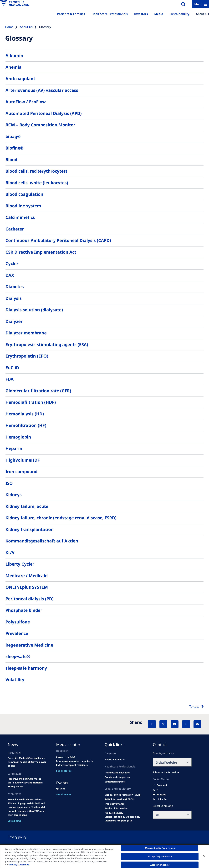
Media (159, 14)
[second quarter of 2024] (115, 760)
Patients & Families (71, 14)
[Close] (204, 856)
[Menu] (201, 4)
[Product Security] (114, 813)
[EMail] (197, 724)
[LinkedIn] (186, 724)
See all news (15, 821)
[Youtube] (161, 795)
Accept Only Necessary (160, 856)
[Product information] (116, 808)
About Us (202, 14)
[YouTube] (175, 724)
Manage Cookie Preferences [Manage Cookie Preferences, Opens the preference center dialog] (160, 848)
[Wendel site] (117, 773)
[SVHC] (120, 799)
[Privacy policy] (21, 837)
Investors (141, 14)
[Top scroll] (197, 706)
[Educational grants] (115, 782)
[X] (163, 724)
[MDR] (123, 795)
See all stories (64, 771)
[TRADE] (115, 804)
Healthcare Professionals (110, 14)
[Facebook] (152, 724)
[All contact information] (166, 772)
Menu (198, 4)
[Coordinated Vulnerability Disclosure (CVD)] (124, 819)
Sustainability (179, 14)
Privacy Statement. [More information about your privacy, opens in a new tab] (19, 865)
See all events (64, 794)
